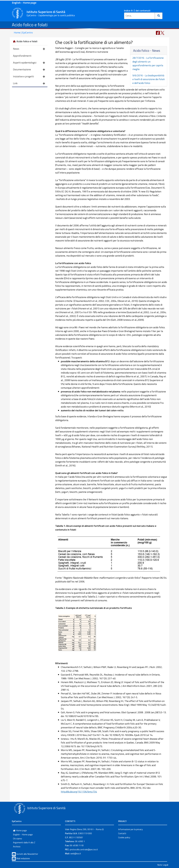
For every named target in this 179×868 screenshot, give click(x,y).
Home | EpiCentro (23, 33)
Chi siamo (17, 839)
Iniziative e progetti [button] (29, 77)
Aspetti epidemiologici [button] (29, 63)
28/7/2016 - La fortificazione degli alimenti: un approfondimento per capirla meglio (148, 63)
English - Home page (24, 3)
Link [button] (29, 84)
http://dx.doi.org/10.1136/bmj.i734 (79, 792)
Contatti (122, 833)
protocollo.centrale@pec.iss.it (84, 849)
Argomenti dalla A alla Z (24, 842)
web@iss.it (76, 853)
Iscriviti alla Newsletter (27, 854)
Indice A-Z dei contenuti (137, 11)
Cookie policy (124, 837)
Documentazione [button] (29, 70)
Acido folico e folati (30, 25)
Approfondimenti (22, 56)
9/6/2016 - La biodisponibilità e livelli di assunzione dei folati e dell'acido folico (149, 79)
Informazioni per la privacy (130, 829)
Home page (20, 830)
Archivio (17, 846)
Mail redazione (23, 858)
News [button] (29, 49)
